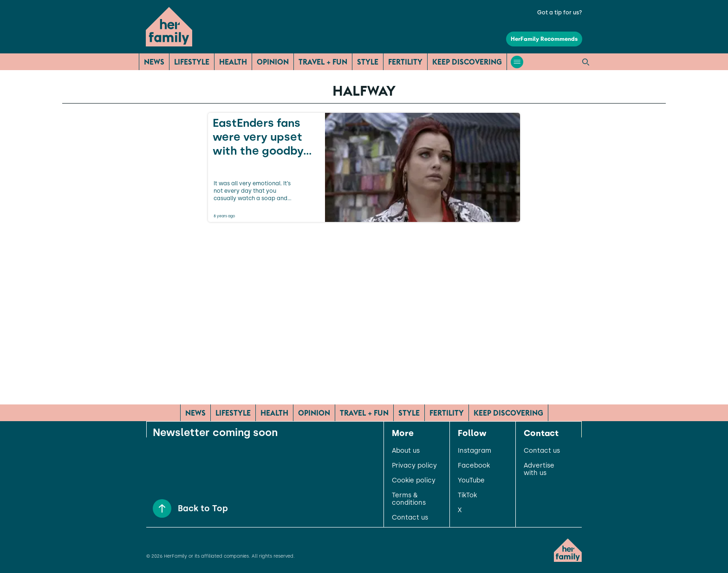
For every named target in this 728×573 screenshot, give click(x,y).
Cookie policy (414, 481)
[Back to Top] (162, 508)
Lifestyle (192, 62)
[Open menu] (517, 62)
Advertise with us (539, 469)
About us (406, 451)
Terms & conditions (409, 499)
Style (368, 62)
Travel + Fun (323, 62)
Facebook (474, 466)
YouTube (471, 481)
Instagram (474, 451)
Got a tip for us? (560, 13)
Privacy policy (414, 466)
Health (233, 62)
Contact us (410, 518)
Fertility (405, 62)
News (154, 62)
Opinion (273, 62)
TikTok (467, 495)
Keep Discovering (467, 62)
